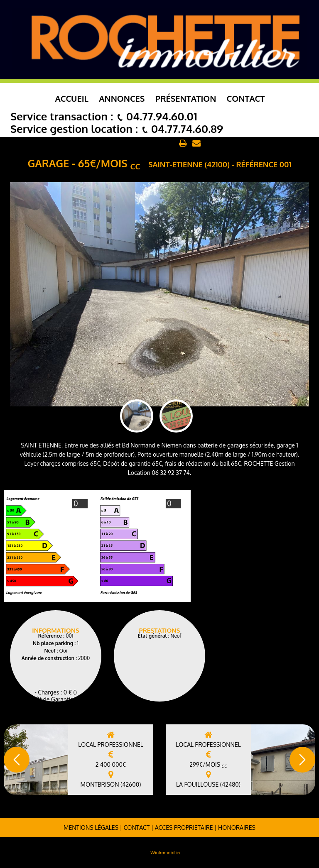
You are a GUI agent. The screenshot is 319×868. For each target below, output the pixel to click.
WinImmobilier (166, 853)
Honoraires (237, 828)
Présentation (186, 98)
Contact (246, 98)
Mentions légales (91, 828)
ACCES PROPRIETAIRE (184, 828)
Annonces (122, 98)
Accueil (72, 98)
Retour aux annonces (146, 144)
